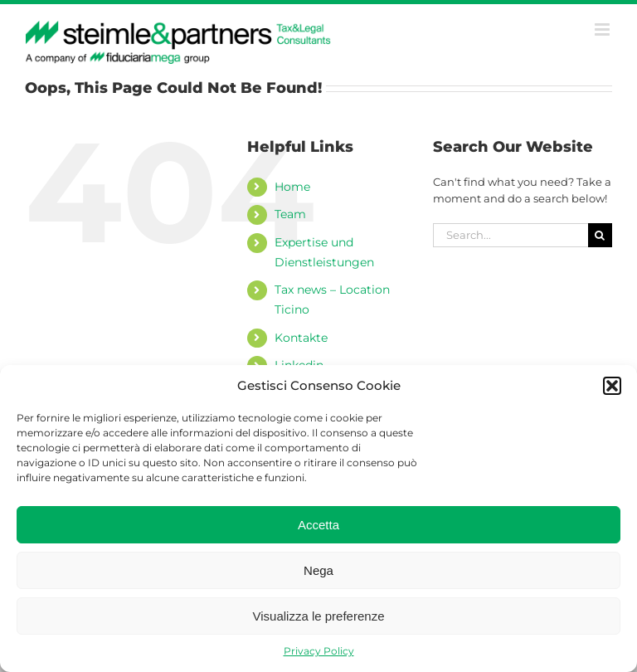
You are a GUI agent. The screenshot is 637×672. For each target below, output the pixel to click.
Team (290, 214)
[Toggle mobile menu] (603, 29)
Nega (318, 570)
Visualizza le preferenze (319, 616)
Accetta (318, 525)
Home (292, 187)
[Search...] (511, 235)
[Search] (600, 235)
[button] (612, 386)
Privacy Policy (319, 651)
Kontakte (301, 338)
